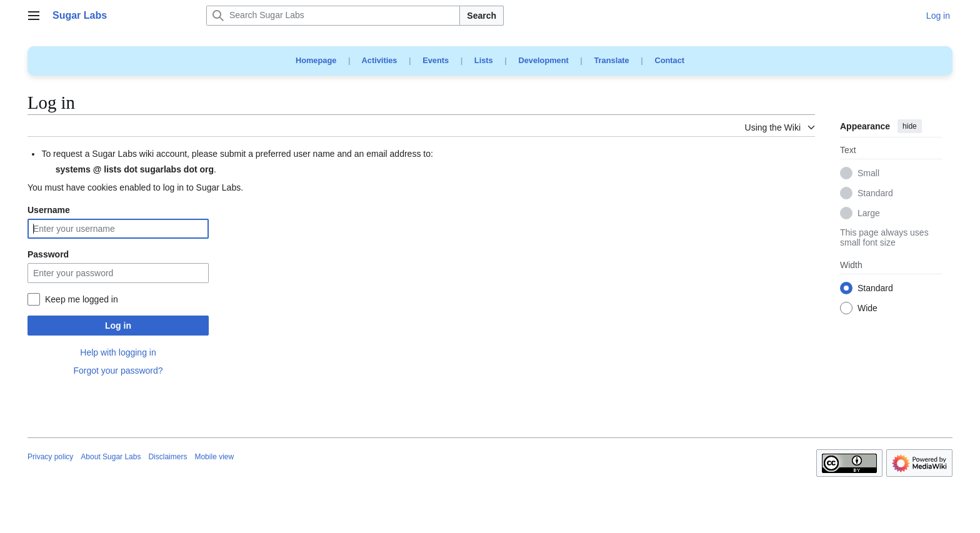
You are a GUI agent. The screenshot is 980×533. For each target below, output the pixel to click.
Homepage (316, 60)
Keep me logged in (82, 299)
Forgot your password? (118, 371)
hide (910, 126)
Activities (380, 60)
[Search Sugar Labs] (333, 16)
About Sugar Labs (111, 457)
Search (482, 16)
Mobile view (214, 457)
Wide (867, 309)
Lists (484, 60)
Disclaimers (167, 457)
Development (543, 60)
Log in (118, 326)
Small (868, 174)
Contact (669, 60)
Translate (612, 60)
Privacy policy (50, 457)
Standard (875, 194)
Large (869, 214)
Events (436, 60)
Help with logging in (118, 352)
